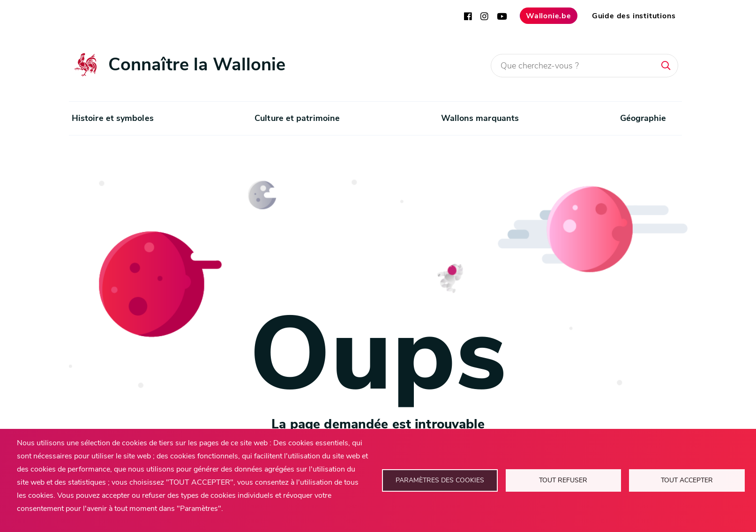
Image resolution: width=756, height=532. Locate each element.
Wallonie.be (549, 16)
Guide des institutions (634, 16)
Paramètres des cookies (440, 480)
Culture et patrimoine (297, 118)
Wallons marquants (480, 118)
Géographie (643, 118)
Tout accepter (687, 480)
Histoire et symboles (113, 118)
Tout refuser (563, 480)
